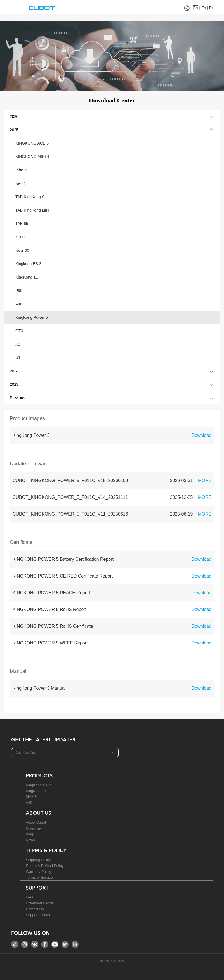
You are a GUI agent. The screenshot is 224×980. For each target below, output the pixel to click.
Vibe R (21, 170)
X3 (18, 344)
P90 (19, 291)
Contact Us (35, 909)
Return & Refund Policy (45, 866)
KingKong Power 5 (32, 317)
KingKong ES (36, 791)
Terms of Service (39, 877)
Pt (211, 8)
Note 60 (22, 250)
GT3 (19, 331)
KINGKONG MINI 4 (32, 157)
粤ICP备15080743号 (112, 961)
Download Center (40, 903)
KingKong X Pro (39, 785)
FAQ (29, 897)
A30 (29, 803)
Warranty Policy (38, 872)
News (30, 840)
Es (204, 8)
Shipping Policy (38, 860)
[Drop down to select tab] (11, 6)
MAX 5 (31, 797)
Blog (29, 834)
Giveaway (34, 828)
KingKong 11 (27, 277)
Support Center (38, 915)
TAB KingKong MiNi (33, 210)
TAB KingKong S (30, 197)
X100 (20, 237)
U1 (18, 358)
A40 (19, 304)
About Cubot (36, 822)
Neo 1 (21, 183)
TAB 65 (22, 224)
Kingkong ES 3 (28, 264)
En (195, 8)
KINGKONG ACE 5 (32, 143)
